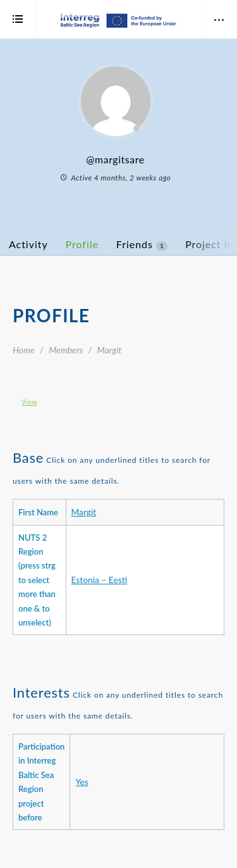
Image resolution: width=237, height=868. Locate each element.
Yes (82, 782)
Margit (84, 512)
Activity (28, 244)
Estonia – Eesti (100, 580)
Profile (82, 244)
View (29, 402)
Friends (142, 244)
